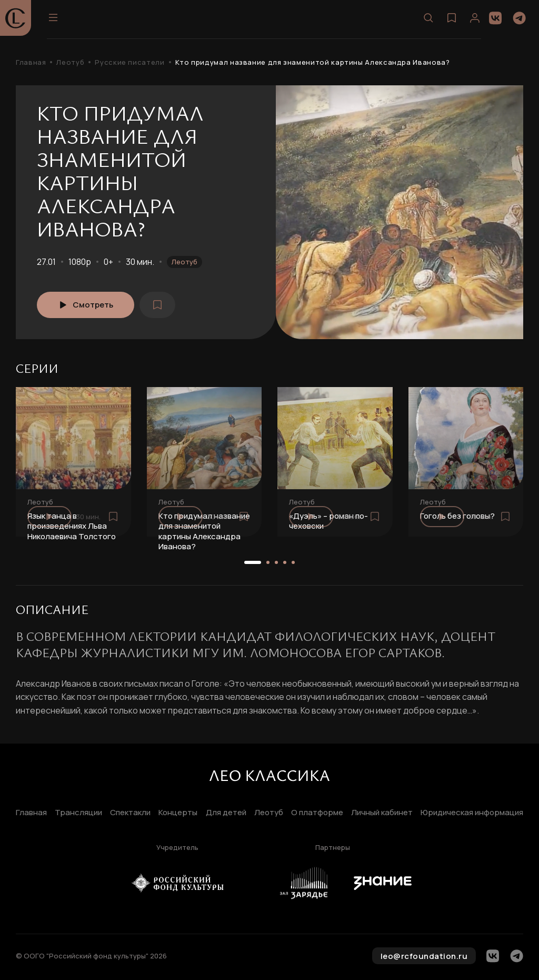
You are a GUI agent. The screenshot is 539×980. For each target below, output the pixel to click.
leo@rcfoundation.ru (424, 956)
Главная (31, 62)
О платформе (317, 813)
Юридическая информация (472, 813)
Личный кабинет (382, 813)
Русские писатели (129, 62)
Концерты (178, 813)
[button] (253, 562)
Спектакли (130, 813)
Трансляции (78, 813)
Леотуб (70, 62)
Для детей (226, 813)
